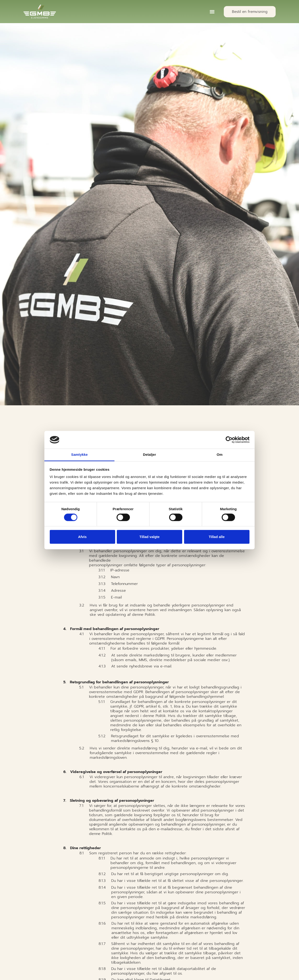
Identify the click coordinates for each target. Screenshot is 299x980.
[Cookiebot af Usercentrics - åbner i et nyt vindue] (229, 440)
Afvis (82, 537)
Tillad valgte (149, 537)
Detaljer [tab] (149, 455)
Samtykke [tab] (80, 455)
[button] (212, 12)
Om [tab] (219, 455)
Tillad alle (217, 537)
